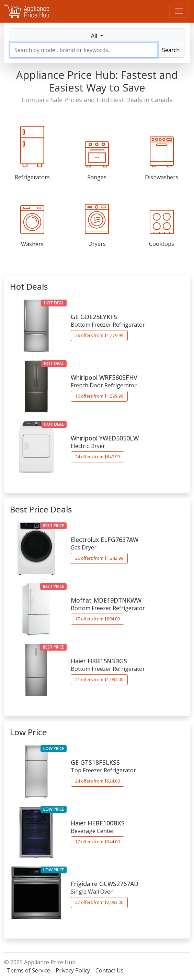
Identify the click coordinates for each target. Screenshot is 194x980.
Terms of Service (28, 970)
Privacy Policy (73, 970)
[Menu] (179, 11)
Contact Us (110, 970)
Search (171, 50)
